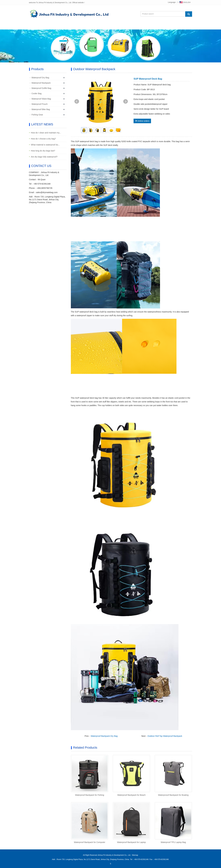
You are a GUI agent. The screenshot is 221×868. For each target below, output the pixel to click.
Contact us (136, 26)
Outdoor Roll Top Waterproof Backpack (165, 736)
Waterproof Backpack (41, 83)
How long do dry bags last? (43, 151)
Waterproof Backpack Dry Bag (104, 736)
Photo (100, 26)
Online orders (142, 121)
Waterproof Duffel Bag (41, 88)
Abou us (52, 26)
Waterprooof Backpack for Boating (173, 795)
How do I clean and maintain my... (46, 133)
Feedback (116, 26)
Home (36, 26)
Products (69, 26)
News (85, 26)
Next (126, 101)
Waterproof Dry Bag (40, 78)
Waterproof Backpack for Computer (90, 842)
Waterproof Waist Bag (41, 99)
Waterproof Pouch (40, 104)
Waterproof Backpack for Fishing (90, 795)
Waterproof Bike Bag (41, 109)
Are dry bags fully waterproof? (44, 157)
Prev (77, 101)
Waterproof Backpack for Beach (131, 795)
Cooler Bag (36, 93)
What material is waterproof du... (45, 145)
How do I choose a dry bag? (43, 139)
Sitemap (135, 855)
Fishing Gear (37, 115)
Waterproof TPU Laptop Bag (173, 842)
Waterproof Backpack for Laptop (131, 842)
